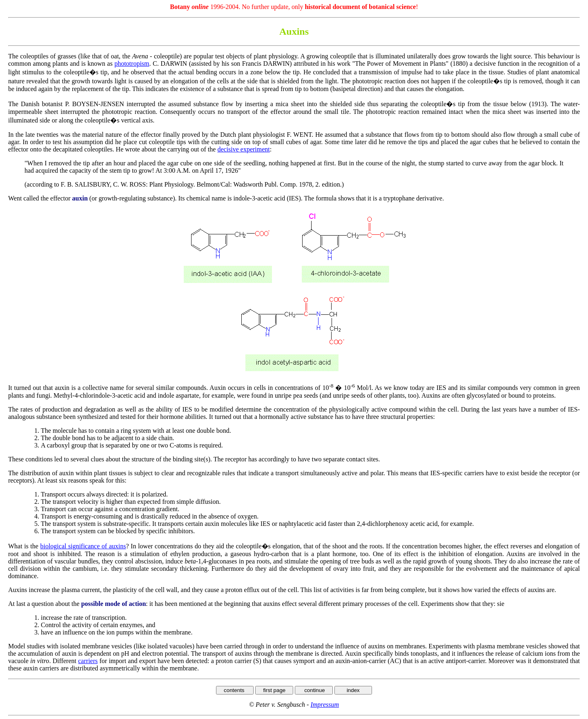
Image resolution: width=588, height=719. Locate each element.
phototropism (132, 63)
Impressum (325, 705)
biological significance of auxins (83, 546)
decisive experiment (243, 149)
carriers (88, 661)
